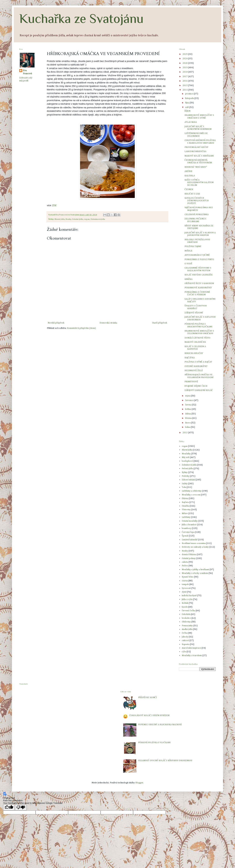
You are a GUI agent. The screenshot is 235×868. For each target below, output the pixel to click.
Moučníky (186, 454)
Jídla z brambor (189, 525)
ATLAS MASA (191, 122)
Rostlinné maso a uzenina (194, 543)
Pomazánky (187, 626)
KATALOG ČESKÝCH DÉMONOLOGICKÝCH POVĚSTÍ (197, 201)
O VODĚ (188, 264)
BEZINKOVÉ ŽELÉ (194, 371)
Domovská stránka (108, 323)
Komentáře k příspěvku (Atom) (81, 328)
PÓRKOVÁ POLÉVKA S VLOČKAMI (154, 743)
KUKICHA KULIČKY (194, 353)
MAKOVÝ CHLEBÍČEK (195, 342)
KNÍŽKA (188, 279)
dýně (184, 592)
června (188, 405)
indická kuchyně (189, 596)
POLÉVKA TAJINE (193, 247)
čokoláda (186, 614)
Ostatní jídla (78, 219)
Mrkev (185, 514)
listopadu (190, 98)
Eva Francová (27, 72)
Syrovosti (186, 588)
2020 (185, 63)
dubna (188, 414)
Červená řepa (188, 532)
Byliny (185, 472)
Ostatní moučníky (190, 521)
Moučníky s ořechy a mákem (195, 573)
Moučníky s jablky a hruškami (195, 570)
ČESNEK (189, 190)
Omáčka (185, 506)
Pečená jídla (187, 469)
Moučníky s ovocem (191, 495)
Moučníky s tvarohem (192, 656)
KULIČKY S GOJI (192, 194)
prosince (189, 94)
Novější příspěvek (56, 323)
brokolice (186, 618)
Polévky (186, 476)
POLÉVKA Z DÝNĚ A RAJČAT (198, 362)
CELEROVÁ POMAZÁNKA (197, 215)
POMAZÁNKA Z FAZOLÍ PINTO (199, 260)
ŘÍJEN (187, 111)
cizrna (185, 581)
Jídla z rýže (187, 599)
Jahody (185, 637)
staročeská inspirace (191, 648)
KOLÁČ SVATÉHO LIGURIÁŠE (199, 275)
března (189, 418)
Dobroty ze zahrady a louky (195, 547)
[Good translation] (9, 807)
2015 (185, 86)
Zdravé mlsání (188, 480)
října (187, 103)
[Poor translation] (21, 807)
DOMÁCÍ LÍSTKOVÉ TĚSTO (197, 338)
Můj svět (186, 457)
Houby (68, 219)
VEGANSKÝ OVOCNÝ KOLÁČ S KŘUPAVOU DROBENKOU (165, 761)
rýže (184, 652)
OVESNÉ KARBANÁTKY (196, 366)
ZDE (54, 205)
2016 (185, 81)
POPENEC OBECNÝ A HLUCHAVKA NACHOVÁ (160, 725)
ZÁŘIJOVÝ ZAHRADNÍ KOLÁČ (199, 390)
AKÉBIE (188, 171)
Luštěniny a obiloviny (192, 491)
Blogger (139, 783)
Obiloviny (186, 622)
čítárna (185, 499)
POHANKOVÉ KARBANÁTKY (198, 288)
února (188, 423)
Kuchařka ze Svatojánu (81, 19)
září (187, 107)
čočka (185, 633)
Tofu (184, 487)
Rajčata (185, 502)
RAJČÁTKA (190, 358)
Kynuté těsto (188, 577)
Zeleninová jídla (98, 219)
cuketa (185, 562)
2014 (185, 90)
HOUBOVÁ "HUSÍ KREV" (196, 167)
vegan (87, 219)
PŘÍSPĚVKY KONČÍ (147, 698)
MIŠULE (188, 251)
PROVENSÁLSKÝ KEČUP (196, 147)
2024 (185, 59)
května (188, 409)
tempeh (185, 584)
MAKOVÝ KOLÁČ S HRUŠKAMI (199, 156)
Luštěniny (186, 517)
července (190, 400)
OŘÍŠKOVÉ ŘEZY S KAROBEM (199, 284)
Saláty (185, 484)
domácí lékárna (189, 555)
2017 (185, 77)
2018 (185, 72)
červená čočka (188, 611)
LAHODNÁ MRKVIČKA (195, 152)
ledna (188, 427)
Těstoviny (186, 510)
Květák (185, 603)
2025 (185, 54)
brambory (187, 528)
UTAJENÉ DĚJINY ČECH (196, 386)
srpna (188, 396)
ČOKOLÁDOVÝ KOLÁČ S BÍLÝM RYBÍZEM (149, 716)
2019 (185, 68)
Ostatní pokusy (189, 558)
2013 (185, 433)
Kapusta (186, 644)
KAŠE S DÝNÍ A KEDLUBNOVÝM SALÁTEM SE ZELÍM (199, 183)
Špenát (185, 536)
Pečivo (185, 566)
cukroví (185, 641)
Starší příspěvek (160, 323)
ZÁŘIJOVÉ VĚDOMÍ (194, 313)
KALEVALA (190, 176)
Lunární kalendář (190, 540)
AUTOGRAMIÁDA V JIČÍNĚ (197, 255)
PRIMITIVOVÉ (191, 382)
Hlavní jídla (60, 219)
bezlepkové (187, 461)
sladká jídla (187, 629)
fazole (185, 607)
